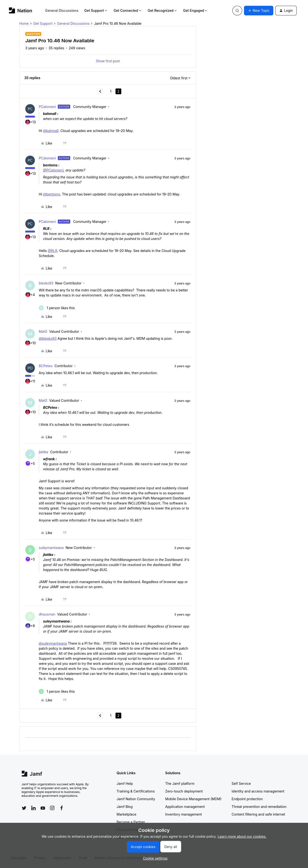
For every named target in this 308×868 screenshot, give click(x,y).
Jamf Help (125, 783)
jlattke (43, 452)
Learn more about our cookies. (242, 836)
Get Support (96, 10)
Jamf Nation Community (136, 799)
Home (24, 23)
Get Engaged (196, 10)
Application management (185, 807)
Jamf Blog (125, 807)
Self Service (241, 783)
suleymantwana (51, 548)
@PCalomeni (53, 170)
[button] (259, 11)
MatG (43, 331)
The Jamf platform (180, 783)
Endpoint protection (247, 799)
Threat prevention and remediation (259, 807)
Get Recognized (163, 10)
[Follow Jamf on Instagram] (52, 808)
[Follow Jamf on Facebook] (62, 808)
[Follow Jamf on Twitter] (24, 808)
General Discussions (62, 10)
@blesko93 (48, 338)
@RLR (53, 251)
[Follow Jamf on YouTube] (43, 808)
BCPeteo (46, 366)
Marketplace (127, 814)
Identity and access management (258, 791)
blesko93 (46, 283)
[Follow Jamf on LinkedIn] (33, 808)
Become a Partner (131, 822)
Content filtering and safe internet (258, 814)
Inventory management (184, 814)
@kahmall (51, 131)
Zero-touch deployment (184, 791)
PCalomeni (47, 107)
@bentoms (52, 194)
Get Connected (128, 10)
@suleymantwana (53, 643)
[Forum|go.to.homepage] (21, 10)
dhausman (47, 614)
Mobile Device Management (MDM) (193, 799)
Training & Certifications (136, 791)
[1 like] (57, 308)
